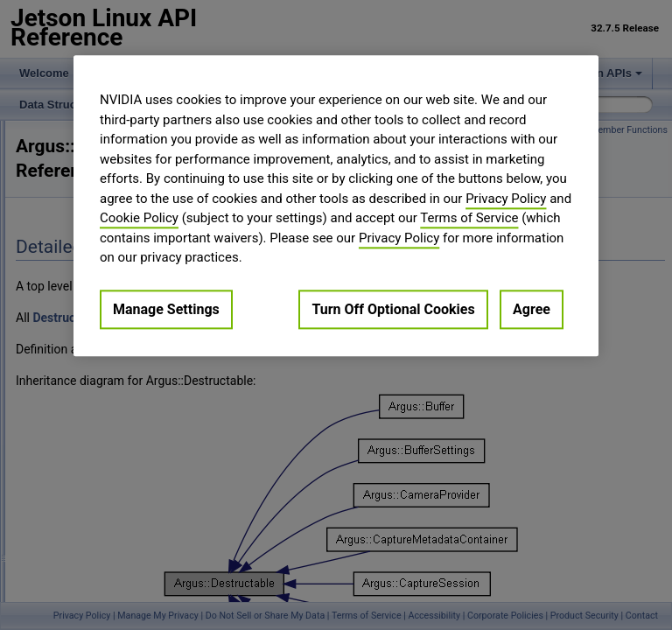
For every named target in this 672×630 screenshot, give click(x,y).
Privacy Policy (506, 199)
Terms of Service (469, 218)
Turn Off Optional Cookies (393, 309)
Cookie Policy (139, 218)
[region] (336, 206)
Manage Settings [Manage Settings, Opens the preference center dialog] (166, 309)
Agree (532, 309)
